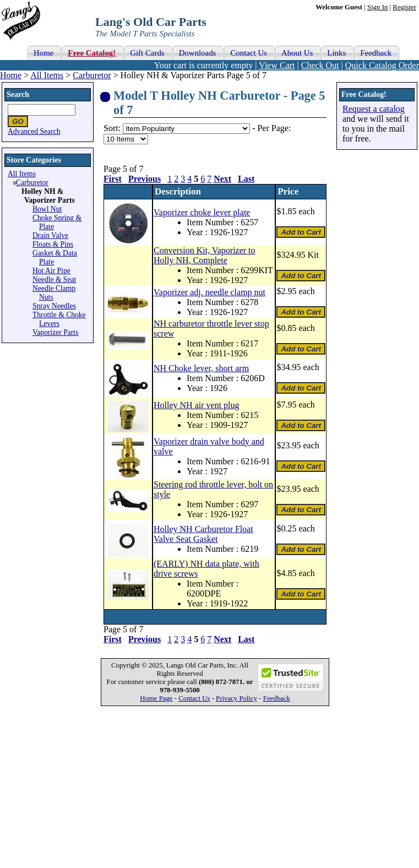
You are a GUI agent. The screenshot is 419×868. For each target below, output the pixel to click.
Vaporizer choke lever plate (202, 212)
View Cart (277, 65)
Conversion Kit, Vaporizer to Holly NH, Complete (205, 255)
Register (404, 7)
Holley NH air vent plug (197, 405)
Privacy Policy (236, 698)
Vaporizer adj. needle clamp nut (209, 292)
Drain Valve (50, 235)
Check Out (320, 65)
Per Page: (274, 128)
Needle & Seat (54, 280)
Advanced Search (34, 131)
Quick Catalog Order (382, 65)
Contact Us (194, 698)
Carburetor (92, 75)
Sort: (112, 128)
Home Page (156, 698)
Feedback (277, 698)
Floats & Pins (53, 244)
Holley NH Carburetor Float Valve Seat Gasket (203, 534)
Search (18, 94)
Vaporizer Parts (55, 332)
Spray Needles (54, 306)
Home (11, 75)
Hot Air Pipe (51, 271)
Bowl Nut (47, 209)
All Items (47, 75)
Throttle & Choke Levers (59, 319)
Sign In (377, 7)
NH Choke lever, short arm (201, 368)
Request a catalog (374, 109)
